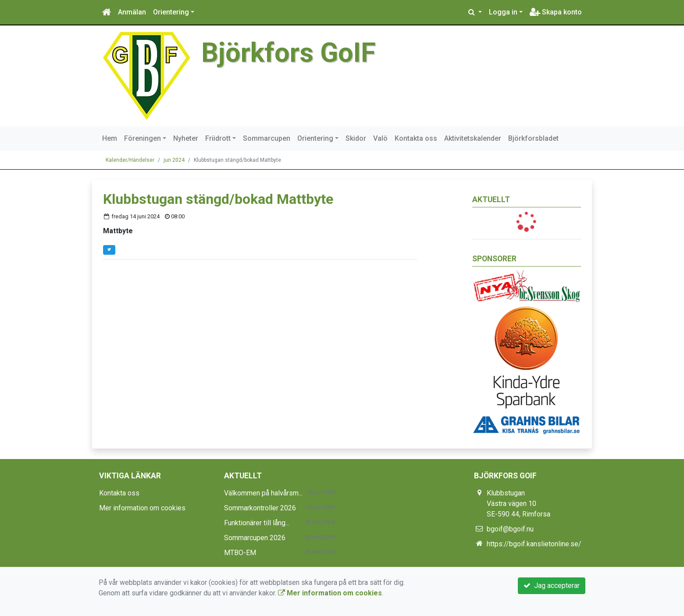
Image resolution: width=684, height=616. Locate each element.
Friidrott (218, 138)
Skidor (356, 138)
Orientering (171, 12)
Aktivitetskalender (473, 138)
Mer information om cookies (142, 508)
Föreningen (142, 138)
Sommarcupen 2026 (255, 538)
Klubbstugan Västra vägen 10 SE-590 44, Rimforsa (518, 504)
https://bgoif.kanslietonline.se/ (534, 544)
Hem (110, 138)
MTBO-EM (240, 553)
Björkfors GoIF (290, 52)
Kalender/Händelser (130, 160)
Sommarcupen (267, 138)
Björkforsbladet (533, 138)
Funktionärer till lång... (257, 523)
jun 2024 (174, 160)
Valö (380, 138)
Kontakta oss (416, 138)
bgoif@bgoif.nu (510, 529)
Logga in (503, 12)
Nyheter (186, 138)
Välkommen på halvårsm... (263, 493)
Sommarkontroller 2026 (260, 508)
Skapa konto (556, 12)
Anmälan (132, 12)
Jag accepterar (552, 586)
